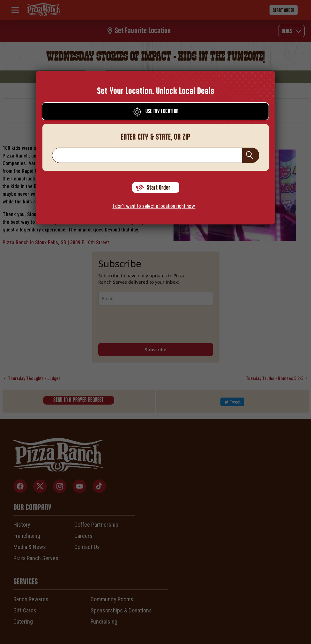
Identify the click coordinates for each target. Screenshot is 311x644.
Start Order (153, 188)
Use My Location (155, 112)
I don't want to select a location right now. (154, 206)
